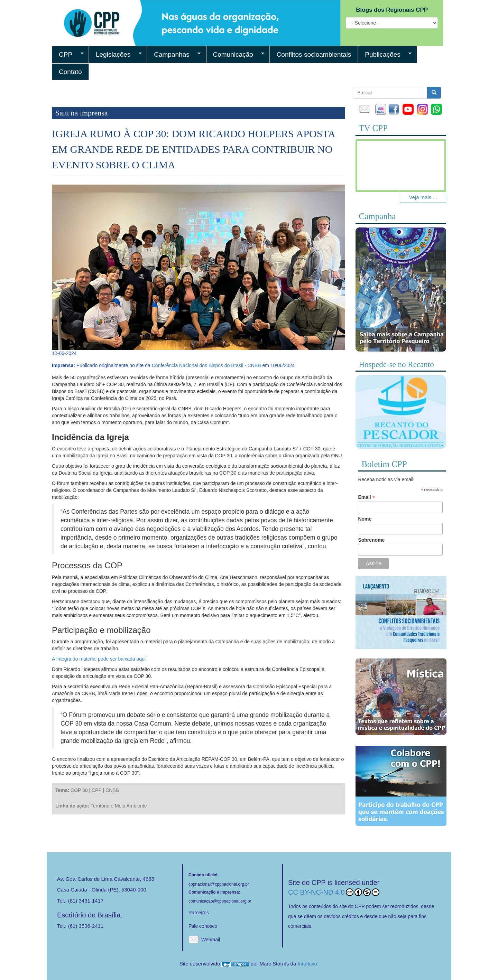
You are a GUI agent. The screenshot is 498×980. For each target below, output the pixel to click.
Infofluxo (307, 964)
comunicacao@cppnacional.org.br (220, 901)
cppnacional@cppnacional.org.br (219, 884)
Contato (70, 72)
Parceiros (199, 913)
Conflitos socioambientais (314, 54)
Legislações (115, 55)
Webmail (211, 940)
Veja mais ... (423, 197)
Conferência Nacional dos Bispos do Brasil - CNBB (206, 365)
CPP (68, 55)
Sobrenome (371, 540)
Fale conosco (203, 926)
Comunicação (235, 55)
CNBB (112, 790)
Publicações (385, 55)
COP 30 (79, 790)
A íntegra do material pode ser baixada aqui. (99, 659)
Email (366, 497)
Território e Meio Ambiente (119, 806)
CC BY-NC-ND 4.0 (334, 892)
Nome (365, 519)
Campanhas (174, 55)
